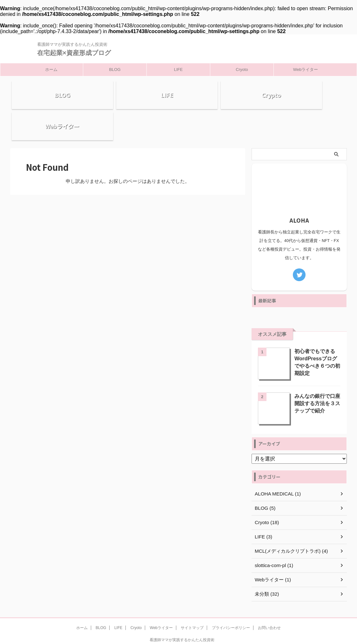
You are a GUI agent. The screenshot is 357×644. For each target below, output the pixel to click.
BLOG (115, 69)
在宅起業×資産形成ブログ (74, 53)
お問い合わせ (269, 600)
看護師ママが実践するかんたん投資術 (182, 613)
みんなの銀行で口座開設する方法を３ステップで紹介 (316, 375)
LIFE (178, 69)
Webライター (306, 69)
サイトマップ (192, 600)
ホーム (51, 69)
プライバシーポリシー (231, 600)
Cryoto (242, 69)
